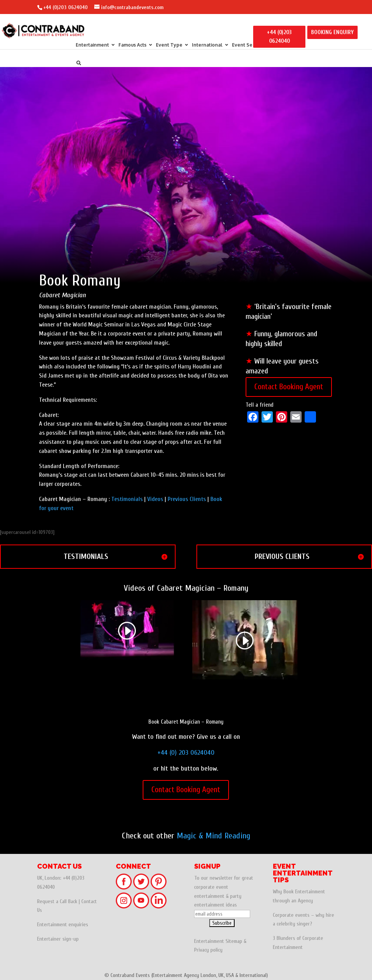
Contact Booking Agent (289, 387)
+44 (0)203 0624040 (65, 7)
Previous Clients (187, 499)
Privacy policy (208, 950)
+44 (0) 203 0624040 (186, 753)
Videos (155, 499)
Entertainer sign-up (58, 939)
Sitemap (234, 941)
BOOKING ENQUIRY (332, 32)
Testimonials (127, 499)
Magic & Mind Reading (213, 836)
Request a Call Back (57, 901)
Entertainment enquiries (63, 925)
